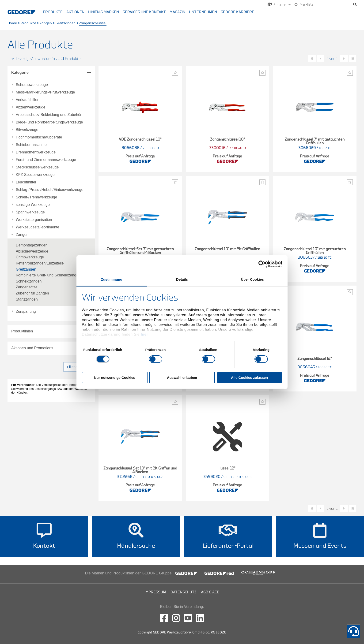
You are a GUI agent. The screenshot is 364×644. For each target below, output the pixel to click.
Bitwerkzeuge (27, 130)
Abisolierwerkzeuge (32, 251)
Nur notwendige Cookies (115, 378)
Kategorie (20, 73)
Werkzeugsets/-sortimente (38, 227)
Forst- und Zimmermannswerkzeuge (46, 160)
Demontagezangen (32, 245)
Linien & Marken (104, 12)
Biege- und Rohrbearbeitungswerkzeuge (49, 122)
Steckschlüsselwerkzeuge (37, 167)
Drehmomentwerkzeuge (36, 152)
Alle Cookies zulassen (250, 378)
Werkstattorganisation (34, 220)
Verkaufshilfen (28, 100)
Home (12, 23)
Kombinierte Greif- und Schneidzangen (48, 275)
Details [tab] (182, 279)
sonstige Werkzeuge (33, 205)
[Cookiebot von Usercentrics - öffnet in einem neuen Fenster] (262, 264)
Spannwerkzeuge (30, 212)
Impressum (155, 592)
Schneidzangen (29, 281)
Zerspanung (26, 312)
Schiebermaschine (31, 145)
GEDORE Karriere (237, 12)
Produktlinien (22, 331)
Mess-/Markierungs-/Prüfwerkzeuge (45, 92)
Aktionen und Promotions (32, 348)
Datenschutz (184, 592)
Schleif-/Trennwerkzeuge (36, 197)
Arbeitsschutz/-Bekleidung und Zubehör (49, 115)
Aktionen (75, 12)
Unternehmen (203, 12)
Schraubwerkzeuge (32, 85)
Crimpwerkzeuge (30, 257)
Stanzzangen (27, 299)
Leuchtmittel (26, 182)
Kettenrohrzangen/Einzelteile (40, 263)
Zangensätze (27, 287)
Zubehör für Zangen (32, 293)
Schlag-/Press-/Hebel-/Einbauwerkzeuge (49, 190)
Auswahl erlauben (182, 378)
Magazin (177, 12)
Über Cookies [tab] (252, 279)
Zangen (46, 23)
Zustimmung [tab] (112, 279)
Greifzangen (66, 23)
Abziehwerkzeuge (30, 107)
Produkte (53, 12)
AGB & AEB (210, 592)
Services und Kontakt (144, 12)
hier (144, 334)
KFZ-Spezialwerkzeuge (35, 175)
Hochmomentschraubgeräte (39, 137)
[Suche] (335, 5)
